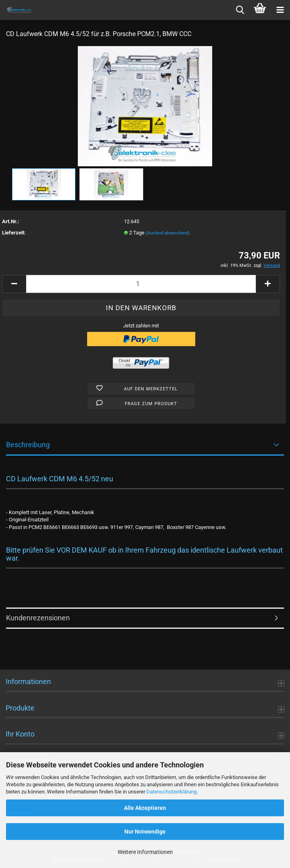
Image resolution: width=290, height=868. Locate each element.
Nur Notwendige (145, 832)
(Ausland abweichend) (168, 233)
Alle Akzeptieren (145, 808)
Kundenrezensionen (38, 618)
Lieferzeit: (14, 233)
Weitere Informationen (145, 852)
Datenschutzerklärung (171, 792)
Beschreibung (28, 445)
